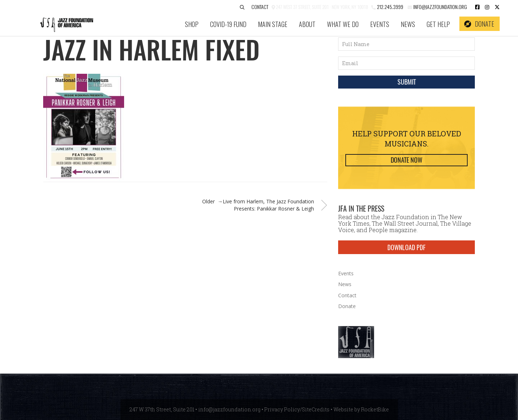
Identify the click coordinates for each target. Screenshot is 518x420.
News (408, 24)
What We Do (343, 24)
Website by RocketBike (361, 409)
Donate (485, 24)
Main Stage (273, 24)
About (307, 24)
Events (380, 24)
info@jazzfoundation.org (440, 7)
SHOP (192, 24)
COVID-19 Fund (228, 24)
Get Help (438, 24)
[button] (242, 7)
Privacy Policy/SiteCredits (297, 409)
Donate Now (406, 160)
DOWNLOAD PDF (406, 247)
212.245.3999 (390, 7)
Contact (260, 7)
